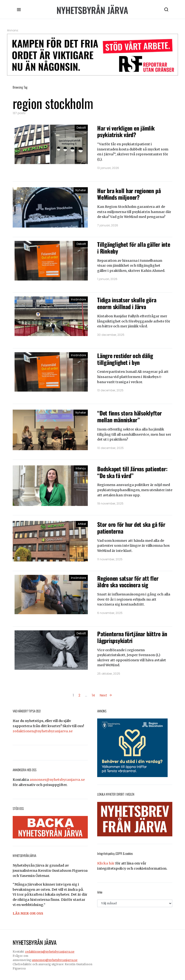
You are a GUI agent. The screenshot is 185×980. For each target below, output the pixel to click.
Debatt (81, 128)
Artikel (82, 524)
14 (93, 695)
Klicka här (106, 863)
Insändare (78, 299)
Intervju (81, 468)
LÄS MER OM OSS (28, 913)
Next (103, 695)
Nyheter (81, 190)
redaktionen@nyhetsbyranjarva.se (43, 731)
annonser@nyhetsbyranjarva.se (57, 780)
